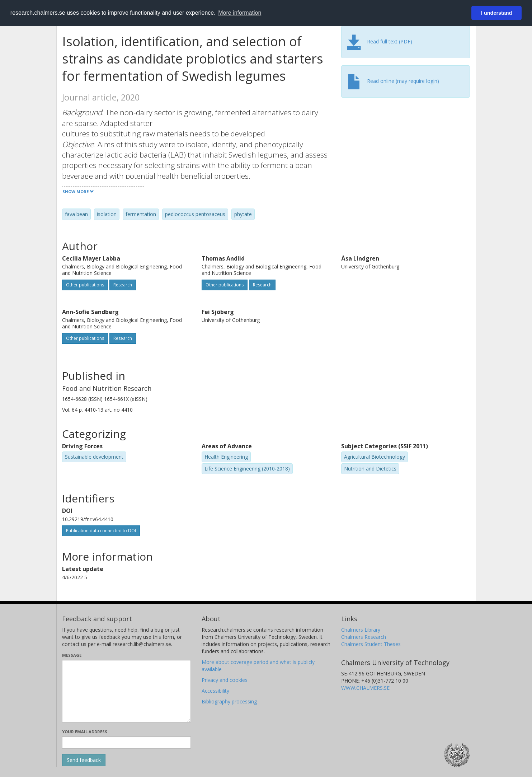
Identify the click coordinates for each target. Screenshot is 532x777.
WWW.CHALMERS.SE (365, 688)
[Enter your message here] (126, 691)
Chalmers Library (361, 630)
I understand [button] (496, 13)
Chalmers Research (364, 637)
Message (72, 655)
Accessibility (215, 691)
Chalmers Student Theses (371, 644)
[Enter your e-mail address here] (126, 743)
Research (123, 285)
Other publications (85, 285)
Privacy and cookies (225, 680)
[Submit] (84, 760)
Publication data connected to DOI (101, 531)
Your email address (85, 732)
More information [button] (240, 13)
